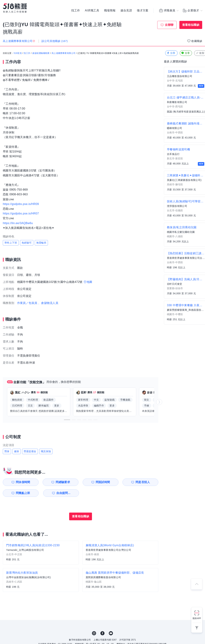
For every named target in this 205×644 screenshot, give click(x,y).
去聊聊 (169, 25)
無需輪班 (41, 243)
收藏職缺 (197, 41)
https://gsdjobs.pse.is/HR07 (21, 213)
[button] (67, 420)
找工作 (76, 11)
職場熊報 (110, 11)
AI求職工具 (92, 11)
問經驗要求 (63, 482)
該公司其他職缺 (54, 41)
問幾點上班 (23, 493)
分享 (171, 53)
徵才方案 (143, 11)
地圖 (89, 282)
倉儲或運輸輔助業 (41, 53)
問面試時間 (103, 482)
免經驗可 (27, 243)
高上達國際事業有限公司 (64, 53)
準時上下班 (11, 243)
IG (94, 633)
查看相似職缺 (191, 25)
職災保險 (46, 451)
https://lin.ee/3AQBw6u (18, 223)
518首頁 (18, 53)
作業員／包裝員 (27, 303)
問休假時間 (23, 482)
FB (102, 633)
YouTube (111, 633)
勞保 (7, 451)
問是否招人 (143, 482)
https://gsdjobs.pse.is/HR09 (21, 204)
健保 (17, 451)
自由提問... (63, 493)
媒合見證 (126, 11)
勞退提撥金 (30, 451)
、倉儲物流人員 (48, 303)
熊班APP (197, 618)
